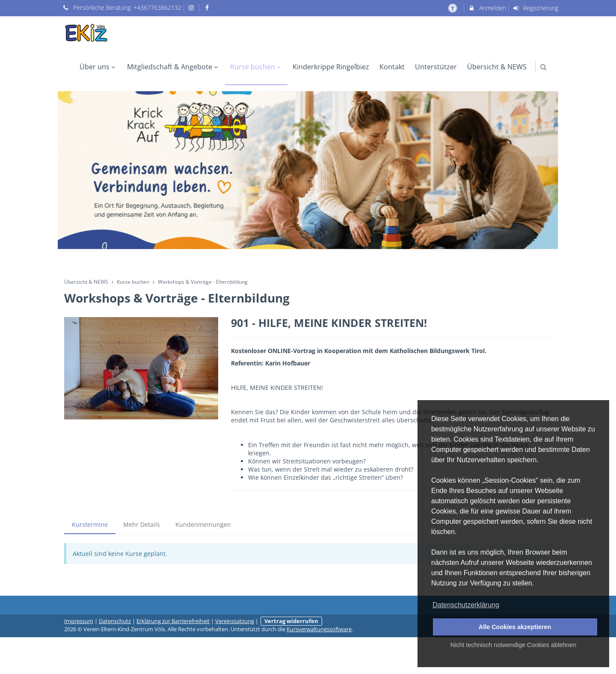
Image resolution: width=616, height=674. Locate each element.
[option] (308, 170)
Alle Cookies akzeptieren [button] (515, 627)
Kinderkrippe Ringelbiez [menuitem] (331, 67)
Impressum (79, 621)
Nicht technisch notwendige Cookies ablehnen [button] (513, 645)
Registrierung (536, 8)
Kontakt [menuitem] (392, 67)
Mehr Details (142, 524)
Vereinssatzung (235, 621)
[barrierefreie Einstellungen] (453, 8)
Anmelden (487, 8)
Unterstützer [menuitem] (436, 67)
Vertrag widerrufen (291, 621)
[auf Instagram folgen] (192, 7)
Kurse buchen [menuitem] (256, 67)
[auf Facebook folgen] (208, 7)
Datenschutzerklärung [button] (466, 605)
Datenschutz (115, 621)
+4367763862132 (157, 7)
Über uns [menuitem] (98, 67)
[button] (543, 67)
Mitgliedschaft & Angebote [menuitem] (173, 67)
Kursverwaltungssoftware (319, 629)
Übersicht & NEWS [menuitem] (497, 67)
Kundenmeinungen (203, 524)
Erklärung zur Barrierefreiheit (173, 621)
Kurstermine (90, 524)
